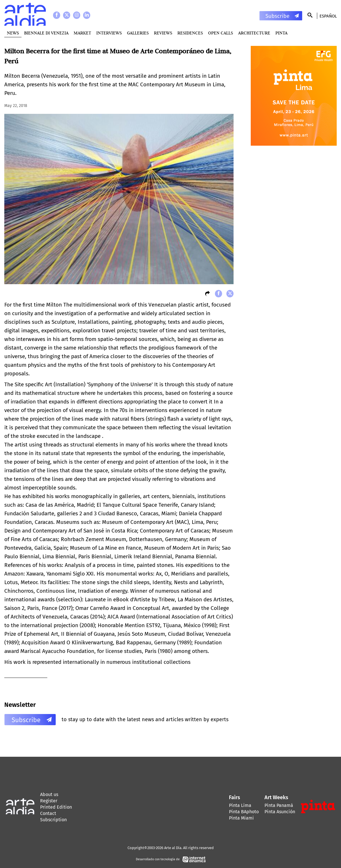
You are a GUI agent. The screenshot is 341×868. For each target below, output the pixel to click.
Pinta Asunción (280, 812)
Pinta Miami (241, 818)
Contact (48, 813)
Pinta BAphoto (244, 812)
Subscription (53, 820)
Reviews (163, 33)
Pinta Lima (240, 805)
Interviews (109, 33)
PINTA (281, 33)
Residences (190, 33)
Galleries (138, 33)
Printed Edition (56, 807)
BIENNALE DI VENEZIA (46, 33)
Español (328, 16)
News (13, 33)
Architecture (254, 33)
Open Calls (221, 33)
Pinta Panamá (279, 805)
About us (49, 794)
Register (49, 801)
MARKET (82, 33)
